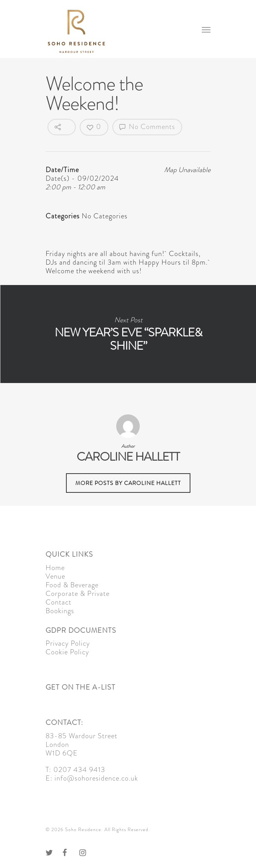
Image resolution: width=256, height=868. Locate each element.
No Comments (147, 127)
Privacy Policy (68, 643)
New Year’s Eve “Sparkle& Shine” (128, 334)
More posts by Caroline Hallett (128, 483)
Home (55, 568)
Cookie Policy (67, 652)
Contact (59, 602)
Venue (55, 576)
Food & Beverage (72, 585)
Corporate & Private (78, 594)
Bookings (60, 611)
